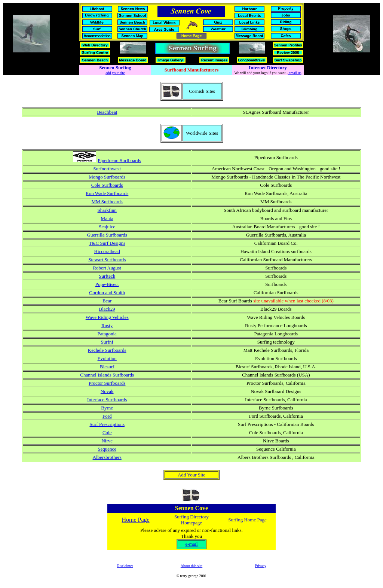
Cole (107, 432)
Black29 (107, 309)
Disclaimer (125, 566)
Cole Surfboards (107, 185)
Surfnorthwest (107, 169)
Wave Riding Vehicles (107, 317)
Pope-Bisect (107, 284)
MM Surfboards (107, 202)
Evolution (107, 358)
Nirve (107, 441)
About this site (191, 566)
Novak (107, 391)
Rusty (107, 325)
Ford (107, 416)
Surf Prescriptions (107, 424)
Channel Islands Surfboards (107, 375)
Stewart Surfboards (107, 260)
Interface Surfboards (107, 400)
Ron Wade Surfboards (107, 193)
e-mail (191, 544)
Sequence (107, 449)
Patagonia (107, 334)
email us (294, 73)
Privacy (261, 566)
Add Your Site (191, 475)
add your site (115, 73)
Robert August (107, 268)
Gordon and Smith (107, 293)
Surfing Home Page (247, 520)
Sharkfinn (107, 210)
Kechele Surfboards (107, 350)
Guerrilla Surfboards (107, 235)
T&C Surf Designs (107, 243)
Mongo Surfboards (107, 177)
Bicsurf (107, 367)
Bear (107, 301)
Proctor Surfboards (107, 383)
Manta (107, 218)
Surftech (107, 276)
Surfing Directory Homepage (191, 520)
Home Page (135, 520)
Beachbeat (107, 112)
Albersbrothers (107, 457)
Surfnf (107, 342)
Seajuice (107, 227)
